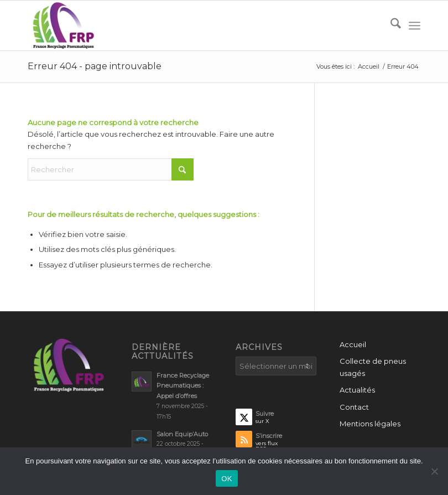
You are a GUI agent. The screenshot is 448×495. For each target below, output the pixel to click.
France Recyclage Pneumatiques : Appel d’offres (183, 386)
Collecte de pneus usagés (373, 367)
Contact (354, 407)
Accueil (353, 344)
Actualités (357, 390)
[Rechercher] (390, 25)
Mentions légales (370, 424)
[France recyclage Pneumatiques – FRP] (63, 25)
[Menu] (415, 25)
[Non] (434, 471)
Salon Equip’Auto (182, 434)
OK (226, 479)
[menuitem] (390, 25)
